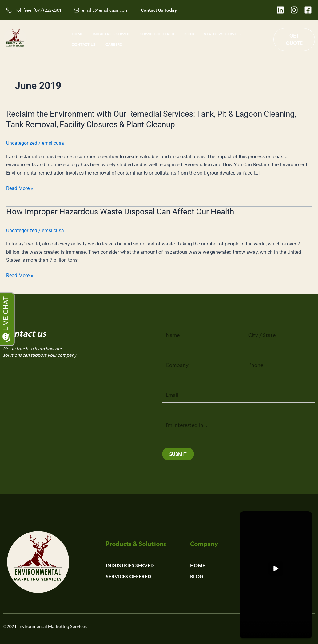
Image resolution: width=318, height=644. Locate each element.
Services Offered (128, 577)
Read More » (20, 188)
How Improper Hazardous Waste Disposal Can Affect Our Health (120, 212)
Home (198, 565)
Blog (197, 577)
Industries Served (130, 565)
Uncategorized (22, 143)
